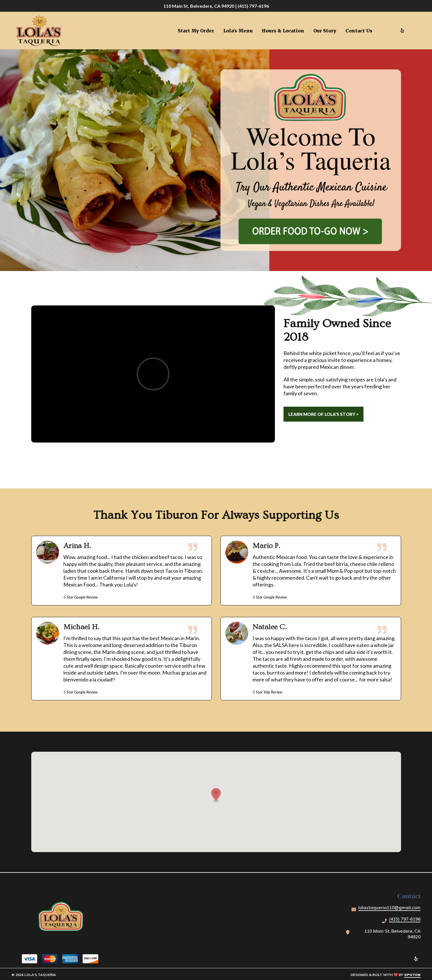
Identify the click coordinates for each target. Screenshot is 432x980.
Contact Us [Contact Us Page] (359, 31)
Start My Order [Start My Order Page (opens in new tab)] (196, 31)
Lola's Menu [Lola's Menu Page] (238, 31)
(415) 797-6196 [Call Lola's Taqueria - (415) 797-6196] (405, 919)
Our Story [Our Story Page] (325, 31)
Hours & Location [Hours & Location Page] (283, 31)
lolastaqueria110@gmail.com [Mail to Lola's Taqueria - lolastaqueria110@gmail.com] (389, 908)
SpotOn (412, 975)
